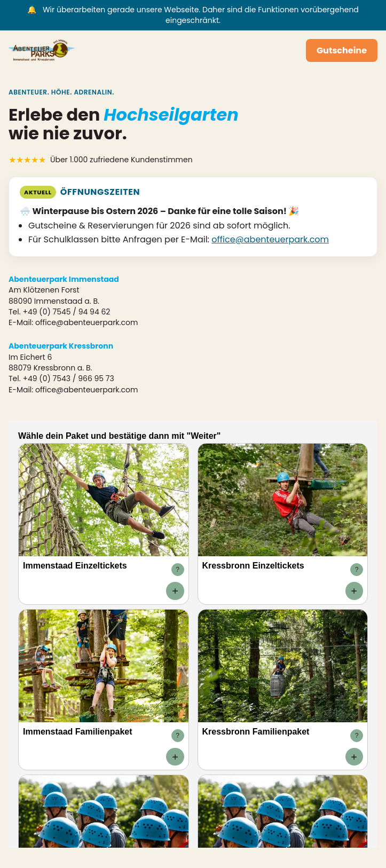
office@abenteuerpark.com (270, 239)
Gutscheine (342, 50)
